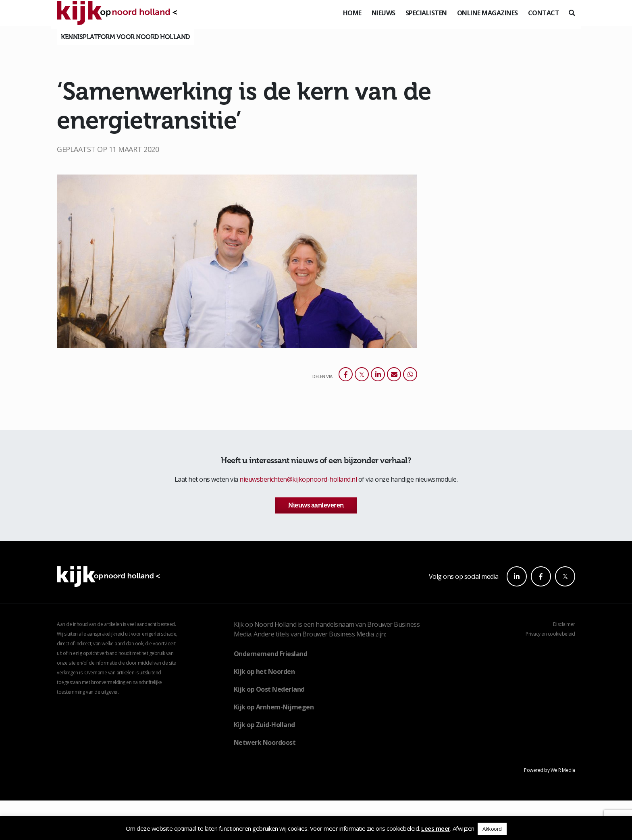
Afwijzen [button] (464, 828)
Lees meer (436, 828)
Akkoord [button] (492, 829)
